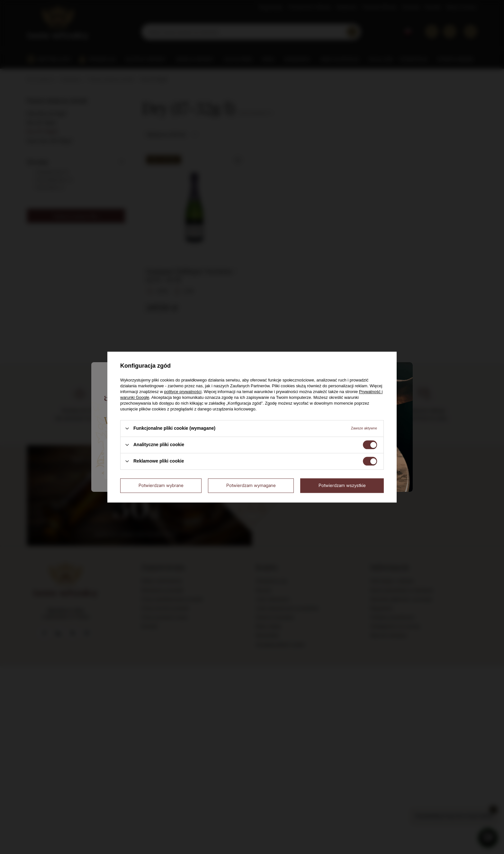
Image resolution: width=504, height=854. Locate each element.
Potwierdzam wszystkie (342, 485)
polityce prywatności (183, 392)
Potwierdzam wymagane (251, 485)
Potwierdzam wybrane (161, 485)
